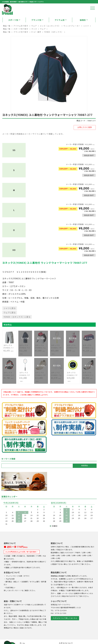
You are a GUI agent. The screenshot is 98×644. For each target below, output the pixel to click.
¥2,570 (57, 382)
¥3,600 (41, 354)
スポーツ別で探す (21, 37)
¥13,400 (41, 383)
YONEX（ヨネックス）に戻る (17, 325)
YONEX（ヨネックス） (54, 40)
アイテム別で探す (21, 34)
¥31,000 (25, 383)
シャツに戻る (10, 316)
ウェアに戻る (10, 320)
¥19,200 (73, 383)
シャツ (86, 34)
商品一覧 (7, 34)
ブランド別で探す (21, 40)
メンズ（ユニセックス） (50, 34)
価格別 (83, 28)
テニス (34, 37)
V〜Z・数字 (36, 40)
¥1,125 (89, 354)
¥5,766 (9, 382)
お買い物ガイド (16, 598)
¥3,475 (9, 354)
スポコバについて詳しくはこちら (65, 626)
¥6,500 (89, 382)
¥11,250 (25, 356)
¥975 (73, 354)
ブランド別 (36, 28)
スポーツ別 (13, 28)
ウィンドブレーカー (72, 34)
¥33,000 (57, 356)
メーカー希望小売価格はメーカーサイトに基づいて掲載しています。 (33, 142)
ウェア (34, 34)
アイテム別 (60, 28)
